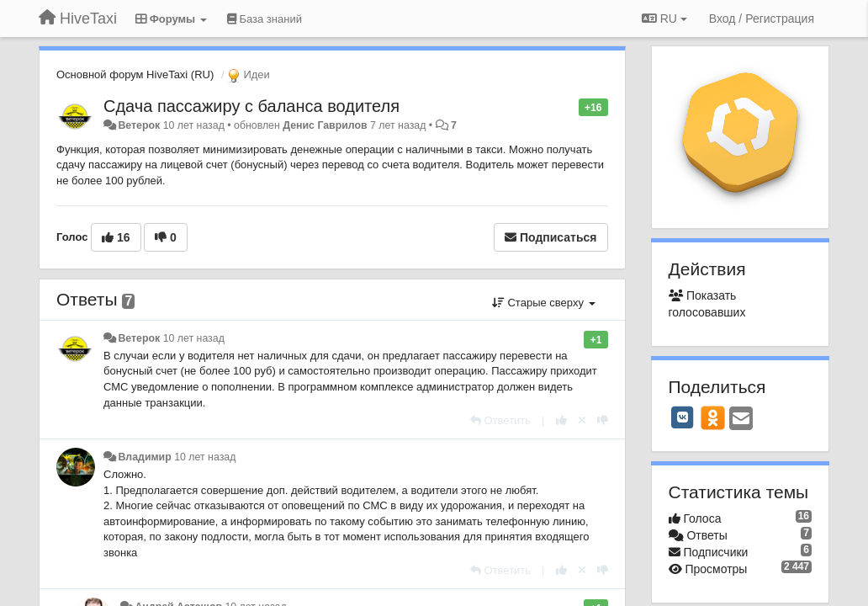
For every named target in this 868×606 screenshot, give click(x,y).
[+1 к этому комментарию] (561, 420)
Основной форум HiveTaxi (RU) (135, 74)
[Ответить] (500, 420)
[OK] (713, 417)
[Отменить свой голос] (582, 420)
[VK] (683, 417)
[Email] (741, 420)
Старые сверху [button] (544, 303)
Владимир (144, 457)
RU (664, 19)
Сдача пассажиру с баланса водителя (251, 106)
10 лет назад (194, 338)
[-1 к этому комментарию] (603, 420)
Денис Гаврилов (325, 125)
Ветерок (139, 125)
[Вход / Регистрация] (762, 19)
